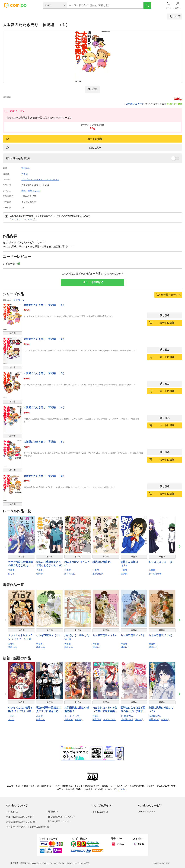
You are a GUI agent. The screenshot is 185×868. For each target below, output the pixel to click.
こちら (122, 789)
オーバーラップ (72, 716)
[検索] (147, 5)
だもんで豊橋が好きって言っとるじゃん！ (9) (49, 564)
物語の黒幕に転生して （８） (162, 709)
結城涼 (164, 719)
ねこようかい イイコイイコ (77, 564)
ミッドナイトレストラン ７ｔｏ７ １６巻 (20, 637)
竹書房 (25, 174)
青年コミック (34, 191)
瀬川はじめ (154, 719)
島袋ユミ (40, 719)
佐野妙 (39, 574)
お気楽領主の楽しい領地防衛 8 (77, 709)
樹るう (11, 574)
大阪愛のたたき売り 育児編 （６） (44, 476)
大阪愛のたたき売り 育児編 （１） (44, 305)
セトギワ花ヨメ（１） (49, 635)
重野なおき (98, 574)
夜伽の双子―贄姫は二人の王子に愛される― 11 (49, 710)
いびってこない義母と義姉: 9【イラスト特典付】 (21, 710)
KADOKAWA (127, 716)
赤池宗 (78, 719)
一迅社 (11, 716)
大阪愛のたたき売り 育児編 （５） (44, 442)
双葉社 (96, 716)
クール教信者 (155, 574)
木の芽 (138, 719)
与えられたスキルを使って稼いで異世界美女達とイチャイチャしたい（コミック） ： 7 (105, 710)
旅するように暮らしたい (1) (77, 637)
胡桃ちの (26, 168)
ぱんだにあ (70, 574)
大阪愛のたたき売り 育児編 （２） (44, 339)
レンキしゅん (109, 719)
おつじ (11, 719)
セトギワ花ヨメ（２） (105, 635)
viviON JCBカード (136, 104)
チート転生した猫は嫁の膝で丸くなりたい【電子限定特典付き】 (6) (20, 564)
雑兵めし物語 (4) (102, 562)
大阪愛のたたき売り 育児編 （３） (44, 373)
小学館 (39, 716)
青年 (24, 191)
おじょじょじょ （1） (162, 562)
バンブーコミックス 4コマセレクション (40, 179)
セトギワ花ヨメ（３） (133, 635)
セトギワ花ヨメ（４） (161, 635)
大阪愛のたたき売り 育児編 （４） (44, 407)
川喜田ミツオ (127, 719)
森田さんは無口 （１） (130, 564)
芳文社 (11, 644)
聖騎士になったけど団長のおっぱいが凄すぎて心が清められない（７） (133, 710)
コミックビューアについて (23, 219)
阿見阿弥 (97, 719)
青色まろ (69, 719)
